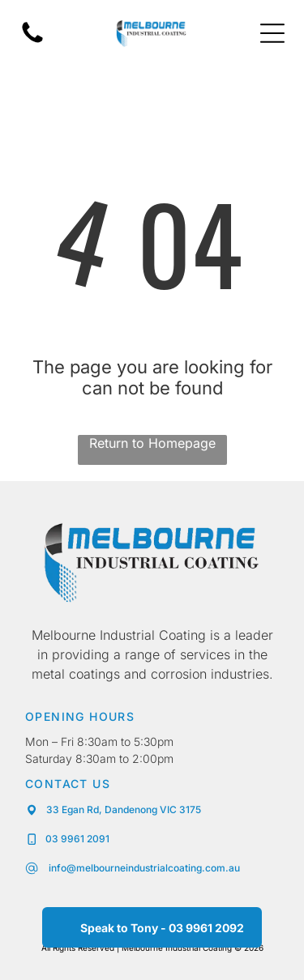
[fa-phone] (32, 41)
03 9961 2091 (77, 839)
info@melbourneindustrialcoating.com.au (143, 868)
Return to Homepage (152, 443)
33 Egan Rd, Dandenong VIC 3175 (124, 810)
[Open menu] (272, 33)
